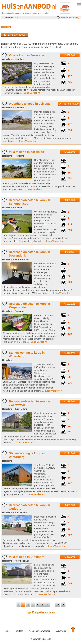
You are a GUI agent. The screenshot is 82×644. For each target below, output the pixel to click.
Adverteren (61, 631)
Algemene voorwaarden (40, 631)
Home (7, 631)
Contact (19, 631)
